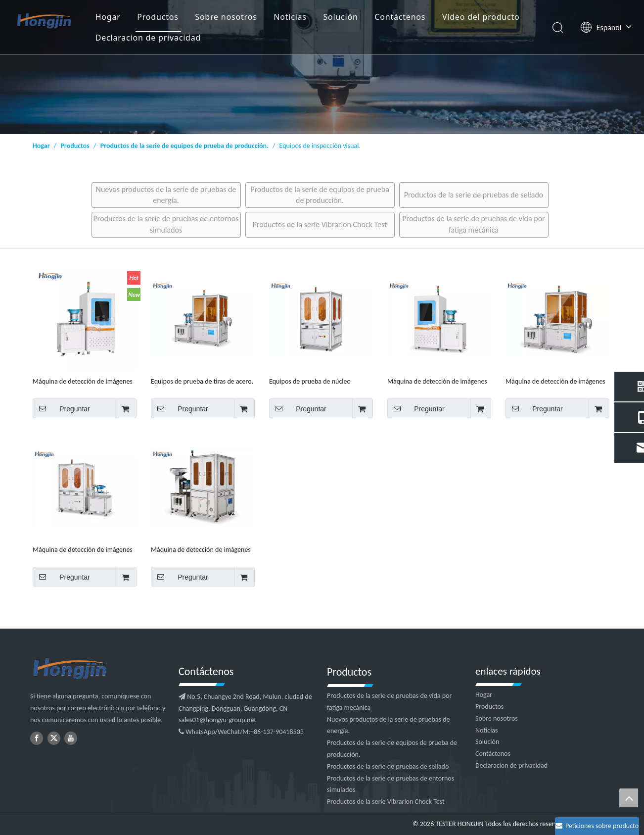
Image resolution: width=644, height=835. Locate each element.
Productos (158, 17)
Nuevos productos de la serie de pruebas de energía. (166, 195)
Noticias (290, 17)
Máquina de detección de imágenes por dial (83, 381)
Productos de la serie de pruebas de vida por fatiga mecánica (473, 224)
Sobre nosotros (226, 17)
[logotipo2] (99, 669)
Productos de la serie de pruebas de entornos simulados (166, 224)
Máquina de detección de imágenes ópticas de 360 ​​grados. (201, 550)
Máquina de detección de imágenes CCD (83, 550)
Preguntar (61, 408)
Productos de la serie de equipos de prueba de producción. (320, 195)
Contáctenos (400, 17)
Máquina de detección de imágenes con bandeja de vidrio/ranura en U (555, 381)
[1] (322, 67)
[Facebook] (37, 738)
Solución (340, 17)
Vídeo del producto (481, 17)
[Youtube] (71, 738)
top (629, 798)
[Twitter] (54, 738)
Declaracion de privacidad (148, 38)
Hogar (108, 17)
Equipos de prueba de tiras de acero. (202, 381)
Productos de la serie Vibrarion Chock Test (320, 224)
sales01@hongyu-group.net (217, 720)
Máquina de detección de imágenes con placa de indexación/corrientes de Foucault (437, 381)
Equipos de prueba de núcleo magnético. (310, 381)
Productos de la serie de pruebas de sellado (474, 195)
